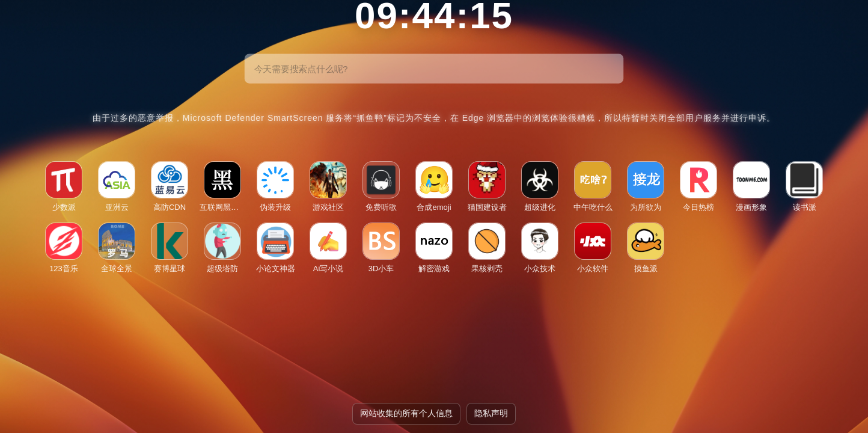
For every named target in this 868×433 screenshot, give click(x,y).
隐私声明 (491, 413)
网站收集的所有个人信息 (406, 413)
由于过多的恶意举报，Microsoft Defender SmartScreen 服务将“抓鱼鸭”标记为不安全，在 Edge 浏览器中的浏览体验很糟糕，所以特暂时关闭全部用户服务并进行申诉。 (434, 118)
